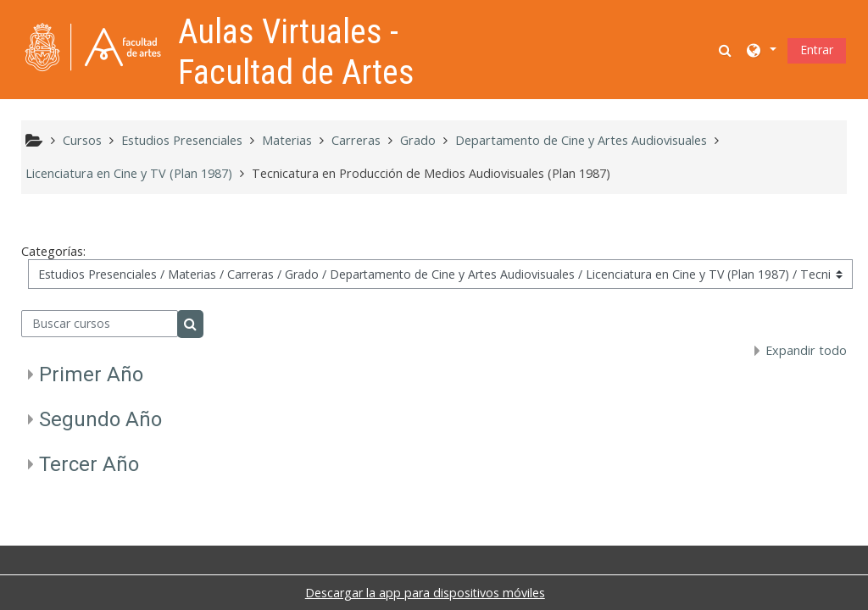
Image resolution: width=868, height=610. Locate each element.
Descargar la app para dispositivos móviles (425, 593)
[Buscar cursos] (100, 324)
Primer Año (91, 374)
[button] (726, 50)
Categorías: (53, 251)
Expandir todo (806, 350)
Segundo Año (100, 419)
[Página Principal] (93, 48)
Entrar (817, 50)
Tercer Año (89, 464)
